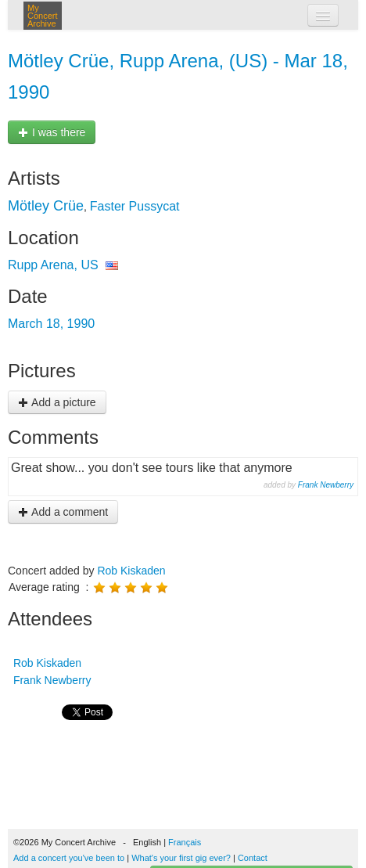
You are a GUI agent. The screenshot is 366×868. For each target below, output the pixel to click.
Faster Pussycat (135, 206)
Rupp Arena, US (53, 265)
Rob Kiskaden (131, 571)
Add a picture (57, 402)
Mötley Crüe (46, 206)
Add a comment (63, 512)
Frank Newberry (326, 485)
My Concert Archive (43, 16)
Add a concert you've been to (69, 858)
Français (185, 842)
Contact (253, 858)
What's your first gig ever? (181, 858)
